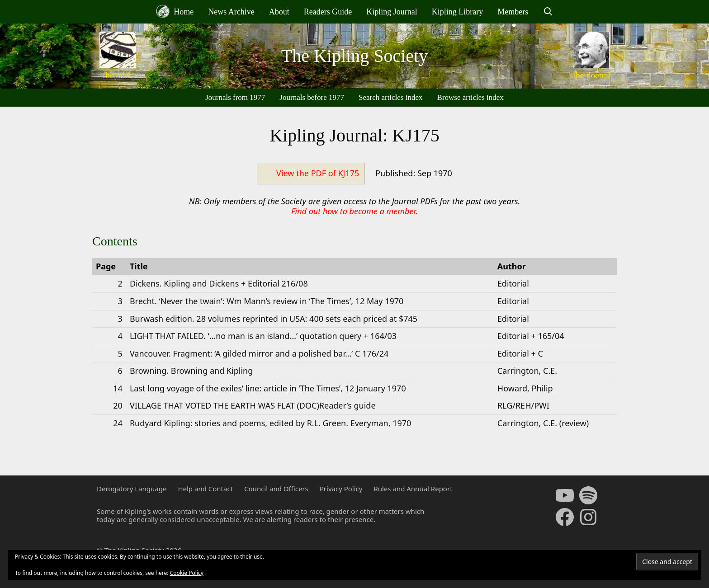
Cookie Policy (187, 573)
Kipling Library (457, 12)
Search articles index (391, 97)
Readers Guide (328, 12)
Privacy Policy (341, 489)
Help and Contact (205, 489)
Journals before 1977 (312, 97)
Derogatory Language (132, 489)
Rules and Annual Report (413, 489)
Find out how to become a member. (354, 211)
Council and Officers (276, 489)
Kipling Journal (392, 12)
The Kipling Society (354, 56)
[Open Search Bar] (548, 12)
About (279, 12)
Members (513, 12)
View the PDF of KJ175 (318, 173)
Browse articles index (470, 97)
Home (175, 11)
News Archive (231, 12)
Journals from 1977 (235, 97)
